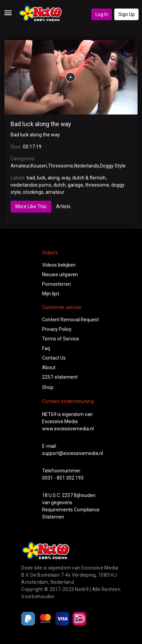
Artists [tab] (63, 206)
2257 (67, 495)
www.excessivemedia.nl (68, 429)
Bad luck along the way (41, 124)
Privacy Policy (57, 329)
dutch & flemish (89, 178)
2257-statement (60, 377)
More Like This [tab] (31, 206)
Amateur (20, 166)
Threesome (61, 166)
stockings (33, 192)
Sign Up (127, 14)
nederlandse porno (31, 185)
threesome (97, 185)
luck (41, 178)
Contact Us (54, 358)
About (49, 367)
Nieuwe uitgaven (60, 274)
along (54, 178)
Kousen (39, 166)
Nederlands (87, 166)
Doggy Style (113, 166)
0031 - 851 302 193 (63, 478)
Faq (46, 348)
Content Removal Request (70, 320)
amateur (55, 192)
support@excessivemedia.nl (73, 453)
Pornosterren (56, 284)
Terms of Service (61, 339)
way (66, 178)
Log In (102, 14)
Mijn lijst (51, 294)
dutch (60, 185)
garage (75, 185)
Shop (48, 387)
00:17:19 (32, 147)
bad (31, 178)
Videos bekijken (59, 265)
